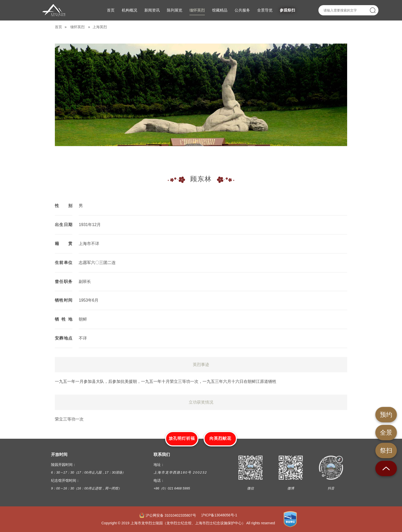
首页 (58, 27)
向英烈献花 (220, 438)
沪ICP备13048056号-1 (219, 515)
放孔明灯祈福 (182, 438)
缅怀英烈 (77, 27)
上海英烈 (100, 27)
